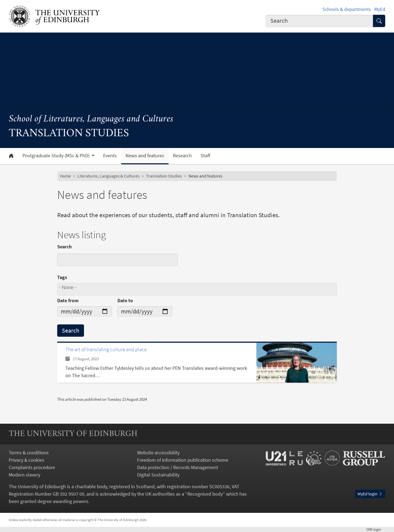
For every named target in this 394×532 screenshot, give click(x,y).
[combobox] (320, 21)
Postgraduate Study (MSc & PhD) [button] (57, 156)
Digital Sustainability (158, 475)
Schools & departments (347, 9)
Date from (68, 300)
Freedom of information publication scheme (183, 460)
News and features (145, 156)
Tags (62, 277)
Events (110, 156)
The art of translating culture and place (106, 349)
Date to (125, 300)
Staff (205, 156)
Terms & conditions (29, 453)
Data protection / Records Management (178, 467)
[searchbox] (198, 289)
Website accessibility (158, 453)
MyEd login (370, 494)
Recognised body (205, 494)
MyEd (380, 9)
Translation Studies (164, 176)
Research (182, 156)
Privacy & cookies (27, 460)
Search (64, 247)
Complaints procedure (32, 467)
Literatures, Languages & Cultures (108, 176)
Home (65, 176)
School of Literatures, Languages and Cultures (91, 119)
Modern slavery (24, 475)
